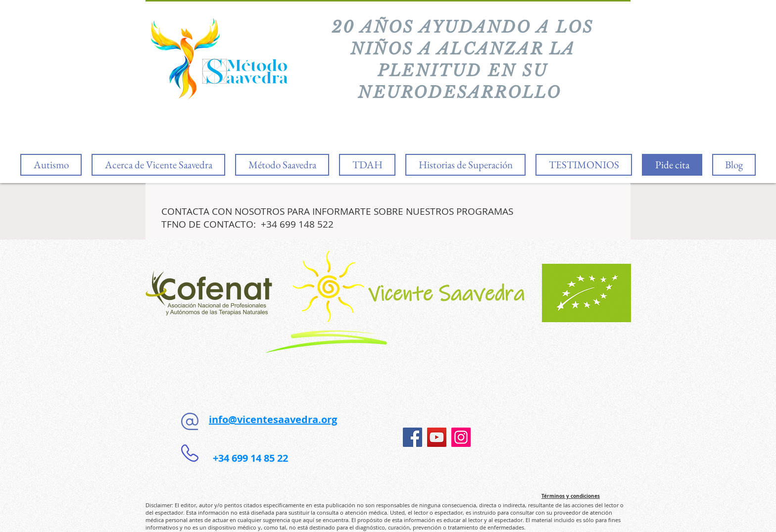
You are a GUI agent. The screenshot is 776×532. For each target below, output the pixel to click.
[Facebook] (412, 437)
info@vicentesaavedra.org (273, 419)
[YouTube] (437, 437)
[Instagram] (461, 437)
